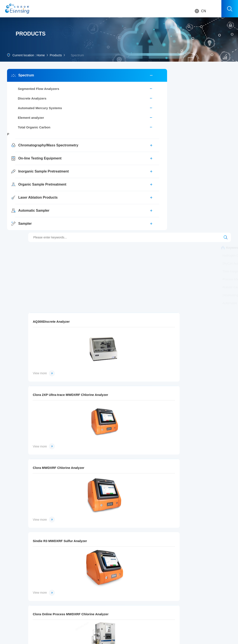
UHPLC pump (213, 163)
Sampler (23, 246)
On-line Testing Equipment (30, 181)
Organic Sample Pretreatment (30, 207)
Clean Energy (42, 598)
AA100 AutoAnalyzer (148, 108)
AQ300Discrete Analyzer (88, 257)
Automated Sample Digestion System (101, 171)
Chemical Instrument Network (53, 637)
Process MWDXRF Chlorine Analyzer (176, 140)
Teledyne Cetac (145, 605)
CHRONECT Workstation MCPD (98, 116)
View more (81, 311)
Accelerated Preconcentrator (145, 155)
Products (59, 75)
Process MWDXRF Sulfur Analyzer (100, 147)
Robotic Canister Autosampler (196, 147)
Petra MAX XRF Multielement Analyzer (90, 408)
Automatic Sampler (30, 233)
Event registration (69, 592)
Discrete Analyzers (30, 121)
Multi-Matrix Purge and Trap (131, 124)
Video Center (67, 605)
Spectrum (24, 98)
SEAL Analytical (145, 585)
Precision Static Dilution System (98, 155)
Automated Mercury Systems (31, 131)
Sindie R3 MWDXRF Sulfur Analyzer (90, 332)
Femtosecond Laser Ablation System (173, 163)
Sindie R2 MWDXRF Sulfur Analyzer (205, 484)
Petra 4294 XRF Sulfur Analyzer (147, 408)
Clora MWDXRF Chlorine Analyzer (205, 257)
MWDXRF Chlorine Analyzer (189, 155)
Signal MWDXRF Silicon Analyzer (90, 484)
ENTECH (141, 598)
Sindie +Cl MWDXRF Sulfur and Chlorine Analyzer (205, 408)
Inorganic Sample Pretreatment (30, 194)
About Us (116, 578)
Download (65, 598)
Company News (94, 578)
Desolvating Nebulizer (91, 163)
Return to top (201, 634)
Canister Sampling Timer (125, 132)
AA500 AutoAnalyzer (114, 108)
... (8, 611)
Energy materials (43, 605)
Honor (113, 598)
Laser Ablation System (92, 124)
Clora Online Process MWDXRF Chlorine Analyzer (147, 332)
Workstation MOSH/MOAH (186, 108)
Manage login (83, 637)
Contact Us (168, 578)
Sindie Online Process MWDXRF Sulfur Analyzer (205, 332)
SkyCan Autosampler (171, 124)
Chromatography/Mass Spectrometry (30, 168)
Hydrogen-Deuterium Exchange (147, 116)
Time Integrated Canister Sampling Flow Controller (181, 132)
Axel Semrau (144, 592)
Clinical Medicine (43, 592)
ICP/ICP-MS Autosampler (208, 124)
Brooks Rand (144, 578)
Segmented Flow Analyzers (31, 111)
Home (42, 75)
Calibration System (89, 132)
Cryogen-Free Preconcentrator (150, 147)
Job (163, 585)
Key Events (117, 592)
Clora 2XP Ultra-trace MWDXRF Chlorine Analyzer (147, 257)
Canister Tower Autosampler (126, 140)
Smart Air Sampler (89, 140)
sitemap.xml (101, 637)
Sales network (68, 585)
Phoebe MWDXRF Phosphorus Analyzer (147, 484)
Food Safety (41, 585)
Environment (41, 578)
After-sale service (69, 578)
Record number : (110, 632)
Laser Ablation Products (30, 220)
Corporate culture (120, 585)
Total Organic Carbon (31, 150)
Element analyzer (29, 140)
